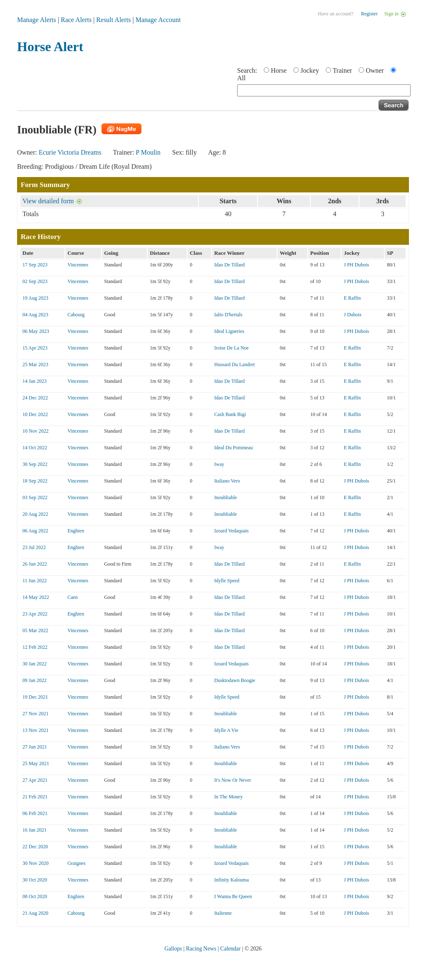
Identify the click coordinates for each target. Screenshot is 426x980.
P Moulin (148, 152)
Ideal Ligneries (229, 331)
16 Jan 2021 (35, 830)
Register (369, 14)
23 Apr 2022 (35, 614)
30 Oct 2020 (35, 880)
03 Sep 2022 (35, 497)
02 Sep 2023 (35, 281)
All (241, 78)
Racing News (201, 949)
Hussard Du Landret (234, 364)
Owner (375, 70)
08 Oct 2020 (35, 896)
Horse (279, 70)
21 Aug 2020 (35, 913)
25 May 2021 (36, 763)
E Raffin (352, 298)
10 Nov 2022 (36, 431)
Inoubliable (226, 497)
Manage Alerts (37, 20)
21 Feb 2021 (35, 797)
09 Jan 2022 (35, 680)
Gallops (173, 949)
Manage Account (158, 20)
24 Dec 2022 (35, 398)
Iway (219, 464)
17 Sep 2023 (35, 265)
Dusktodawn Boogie (235, 680)
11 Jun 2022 (35, 581)
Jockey (310, 70)
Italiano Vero (227, 481)
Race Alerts (76, 20)
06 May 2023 (36, 331)
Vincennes (78, 265)
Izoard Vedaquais (232, 531)
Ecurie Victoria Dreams (70, 152)
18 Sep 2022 (35, 481)
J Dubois (352, 315)
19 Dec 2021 (35, 697)
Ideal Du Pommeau (234, 448)
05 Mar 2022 (35, 630)
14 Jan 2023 (35, 381)
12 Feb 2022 (35, 647)
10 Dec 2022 (35, 414)
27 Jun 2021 (35, 747)
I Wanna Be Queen (233, 896)
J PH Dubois (356, 265)
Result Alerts (113, 20)
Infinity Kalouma (232, 880)
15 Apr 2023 (35, 348)
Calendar (230, 949)
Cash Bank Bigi (230, 414)
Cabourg (76, 315)
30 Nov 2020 (36, 863)
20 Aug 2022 (35, 514)
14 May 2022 (36, 597)
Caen (73, 597)
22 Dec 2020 (35, 847)
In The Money (228, 797)
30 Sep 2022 (35, 464)
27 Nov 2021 (36, 714)
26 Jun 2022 (35, 564)
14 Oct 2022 (35, 448)
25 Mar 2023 (35, 364)
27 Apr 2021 (35, 780)
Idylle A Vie (226, 730)
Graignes (76, 863)
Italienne (223, 913)
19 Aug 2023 (35, 298)
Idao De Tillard (229, 265)
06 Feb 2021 (35, 813)
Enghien (76, 531)
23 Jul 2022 (34, 547)
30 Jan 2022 (35, 664)
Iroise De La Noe (232, 348)
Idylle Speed (227, 581)
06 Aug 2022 (35, 531)
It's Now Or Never (233, 780)
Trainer (343, 70)
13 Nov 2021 (36, 730)
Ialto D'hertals (228, 315)
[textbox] (324, 90)
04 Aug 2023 (35, 315)
